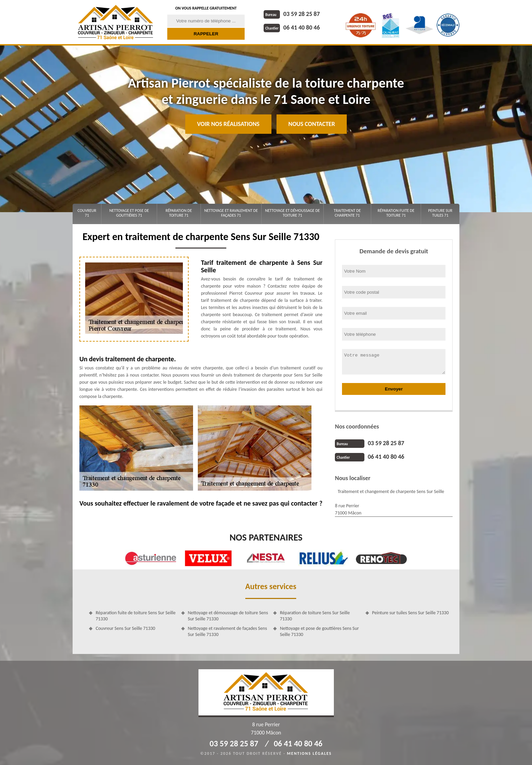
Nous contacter (312, 124)
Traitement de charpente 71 (347, 213)
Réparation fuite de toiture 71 (396, 213)
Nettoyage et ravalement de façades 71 (231, 213)
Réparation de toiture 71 (179, 213)
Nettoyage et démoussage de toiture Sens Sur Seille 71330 (228, 616)
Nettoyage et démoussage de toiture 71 (292, 213)
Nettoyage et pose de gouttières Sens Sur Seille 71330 (319, 631)
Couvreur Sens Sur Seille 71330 (125, 628)
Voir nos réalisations (228, 124)
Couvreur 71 (87, 213)
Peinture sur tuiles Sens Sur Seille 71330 (411, 613)
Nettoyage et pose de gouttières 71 (129, 213)
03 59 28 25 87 (292, 14)
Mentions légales (309, 753)
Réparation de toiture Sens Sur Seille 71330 (315, 616)
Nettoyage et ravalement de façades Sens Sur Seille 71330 (227, 631)
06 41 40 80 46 (292, 28)
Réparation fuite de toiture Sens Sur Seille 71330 (136, 616)
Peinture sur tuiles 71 (440, 213)
